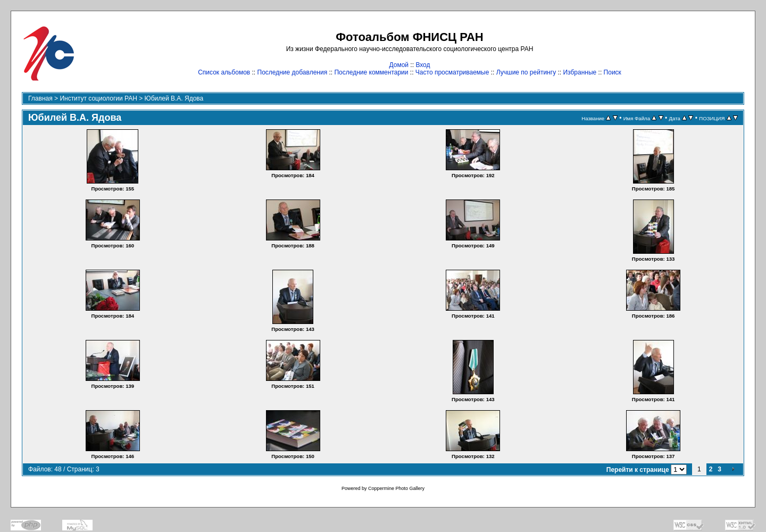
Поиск (613, 72)
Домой (399, 65)
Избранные (580, 72)
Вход (423, 65)
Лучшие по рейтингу (526, 72)
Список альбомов (224, 72)
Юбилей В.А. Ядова (174, 98)
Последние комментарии (371, 72)
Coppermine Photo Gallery (396, 488)
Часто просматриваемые (452, 72)
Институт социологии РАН (98, 98)
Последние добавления (293, 72)
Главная (40, 98)
